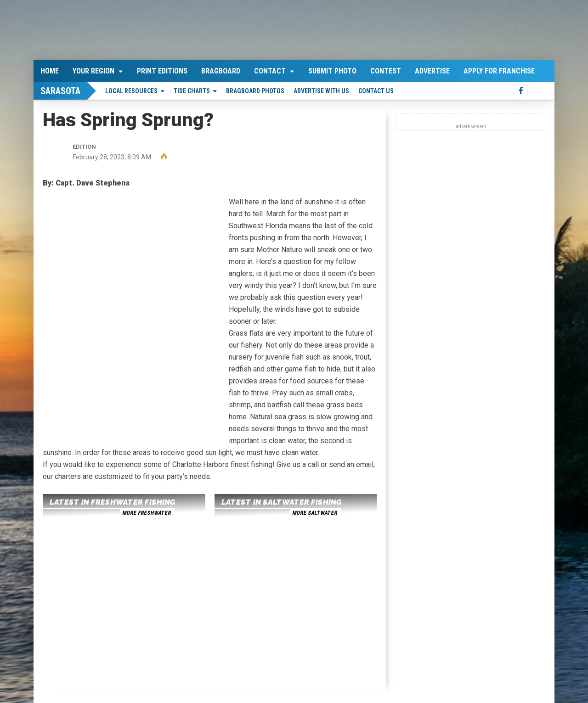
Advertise (432, 71)
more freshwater (147, 513)
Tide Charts (192, 91)
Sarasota (60, 91)
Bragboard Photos (255, 91)
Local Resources (131, 91)
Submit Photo (332, 71)
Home (50, 71)
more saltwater (315, 513)
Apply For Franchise (499, 71)
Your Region (93, 71)
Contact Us (376, 91)
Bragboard (221, 71)
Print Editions (162, 71)
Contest (386, 71)
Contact (270, 71)
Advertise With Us (321, 91)
